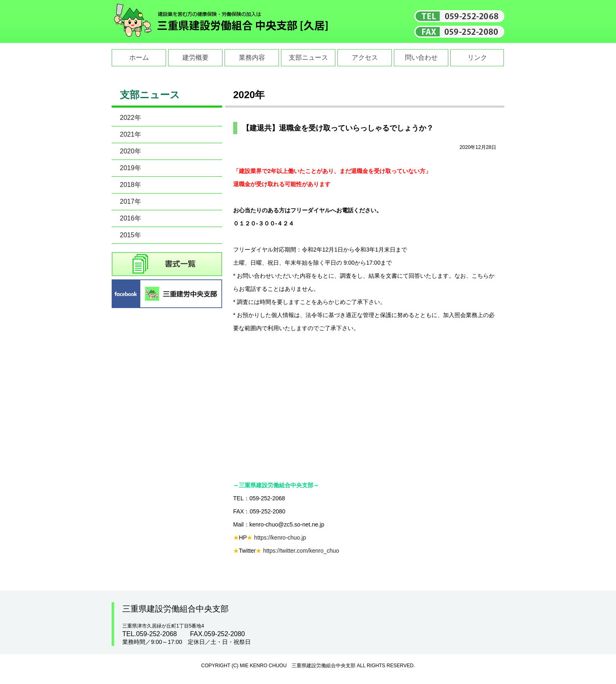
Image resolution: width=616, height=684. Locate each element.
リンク (477, 57)
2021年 (130, 134)
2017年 (130, 201)
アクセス (365, 57)
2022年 (130, 118)
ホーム (139, 57)
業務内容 (252, 57)
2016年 (130, 218)
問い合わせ (421, 57)
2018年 (130, 185)
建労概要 (196, 57)
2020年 (130, 151)
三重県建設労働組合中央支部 (221, 21)
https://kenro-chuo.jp (280, 538)
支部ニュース (308, 57)
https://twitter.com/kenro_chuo (301, 551)
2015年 (130, 235)
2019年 (130, 168)
